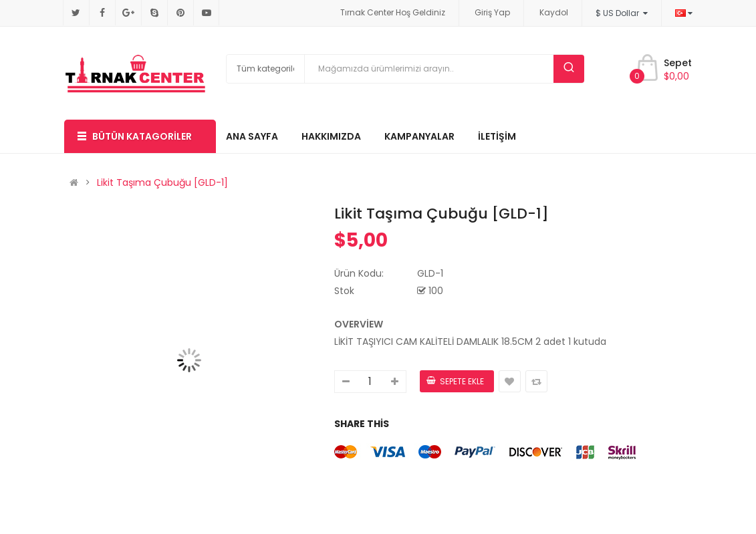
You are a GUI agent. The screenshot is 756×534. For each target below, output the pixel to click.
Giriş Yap (492, 12)
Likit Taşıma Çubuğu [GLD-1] (162, 182)
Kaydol (554, 12)
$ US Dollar (622, 13)
